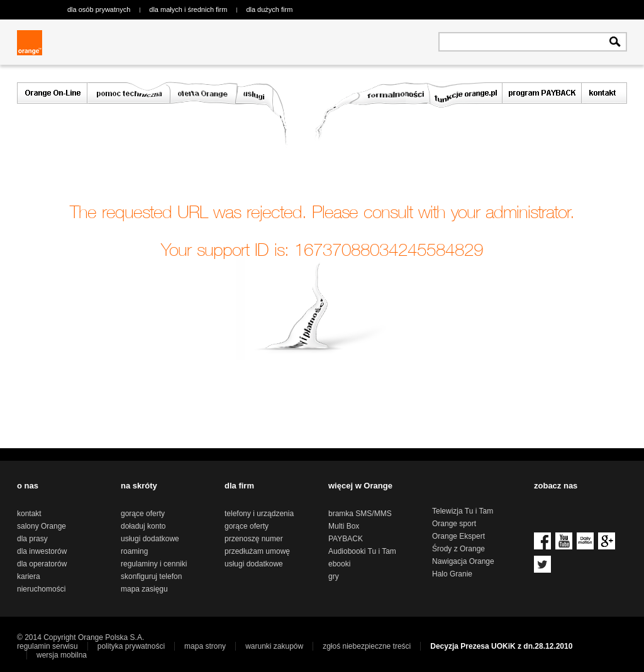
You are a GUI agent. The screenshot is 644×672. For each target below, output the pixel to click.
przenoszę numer (254, 539)
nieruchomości (41, 589)
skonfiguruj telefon (151, 576)
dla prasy (32, 539)
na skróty (139, 486)
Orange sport (454, 524)
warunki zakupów (274, 646)
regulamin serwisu (47, 646)
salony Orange (42, 526)
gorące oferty (143, 514)
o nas (28, 486)
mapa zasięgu (144, 589)
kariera (29, 576)
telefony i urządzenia (259, 514)
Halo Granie (452, 574)
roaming (134, 551)
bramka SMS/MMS (360, 514)
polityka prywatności (131, 646)
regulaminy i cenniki (154, 564)
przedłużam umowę (257, 551)
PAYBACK (346, 539)
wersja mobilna (62, 655)
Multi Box (344, 526)
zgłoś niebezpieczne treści (367, 646)
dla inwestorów (42, 551)
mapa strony (205, 646)
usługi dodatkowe (150, 539)
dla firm (239, 486)
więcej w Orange (360, 486)
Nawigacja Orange (463, 561)
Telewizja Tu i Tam (463, 511)
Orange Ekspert (458, 536)
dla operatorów (42, 564)
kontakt (29, 514)
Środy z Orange (458, 549)
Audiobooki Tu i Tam (362, 551)
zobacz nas (556, 486)
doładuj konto (143, 526)
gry (334, 576)
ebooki (339, 564)
